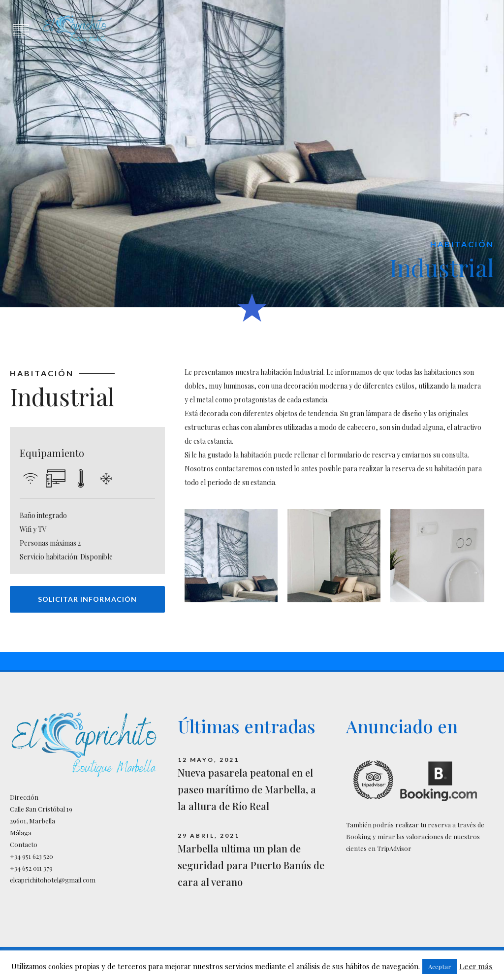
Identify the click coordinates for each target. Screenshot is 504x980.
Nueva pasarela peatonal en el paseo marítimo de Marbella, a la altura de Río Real (247, 789)
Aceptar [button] (440, 966)
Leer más (476, 966)
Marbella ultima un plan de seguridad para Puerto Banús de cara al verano (251, 865)
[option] (252, 154)
